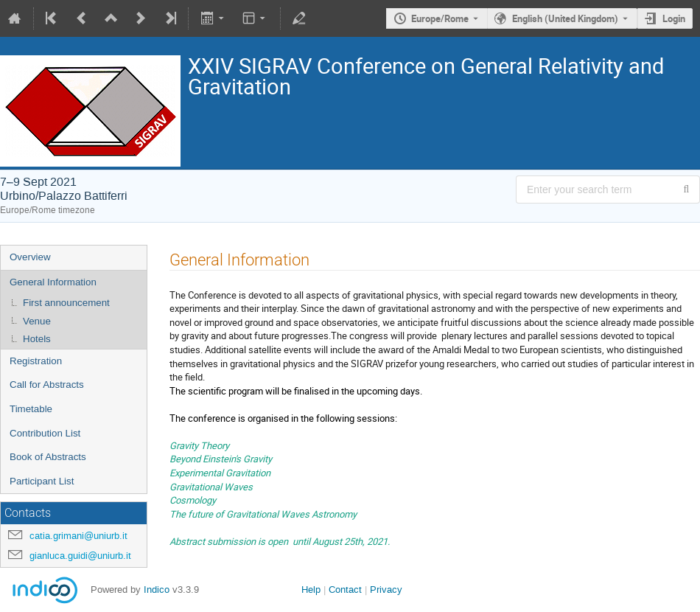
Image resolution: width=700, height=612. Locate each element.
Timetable (31, 409)
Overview (30, 257)
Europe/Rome (440, 18)
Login (674, 18)
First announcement (66, 303)
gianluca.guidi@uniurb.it (80, 556)
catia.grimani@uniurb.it (78, 536)
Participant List (42, 481)
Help (311, 590)
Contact (345, 590)
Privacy (386, 590)
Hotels (37, 339)
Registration (36, 361)
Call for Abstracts (47, 385)
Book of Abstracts (48, 457)
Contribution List (45, 433)
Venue (37, 321)
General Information (53, 282)
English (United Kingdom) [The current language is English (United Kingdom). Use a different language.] (565, 18)
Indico (157, 590)
